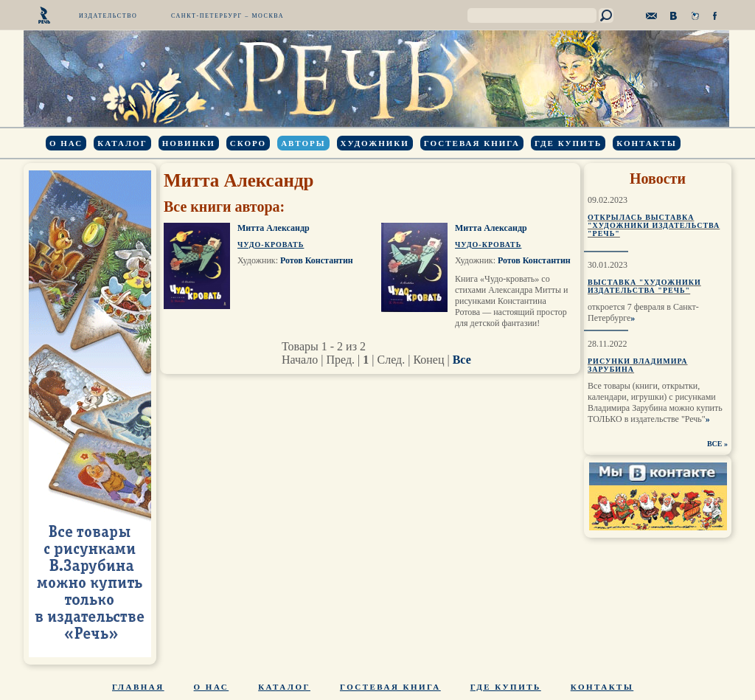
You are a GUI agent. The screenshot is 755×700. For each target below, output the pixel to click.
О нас (66, 143)
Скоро (248, 143)
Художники (375, 143)
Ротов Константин (317, 260)
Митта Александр (274, 228)
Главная (138, 687)
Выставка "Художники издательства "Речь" (644, 286)
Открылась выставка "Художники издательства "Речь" (654, 225)
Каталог (122, 143)
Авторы (303, 143)
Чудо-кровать (271, 245)
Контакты (647, 143)
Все (462, 360)
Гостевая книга (472, 143)
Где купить (568, 143)
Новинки (189, 143)
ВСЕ (715, 444)
